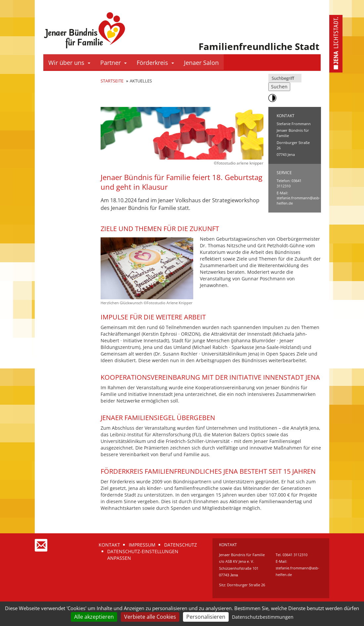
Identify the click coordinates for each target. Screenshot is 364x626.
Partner (114, 63)
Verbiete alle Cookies (150, 617)
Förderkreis (155, 63)
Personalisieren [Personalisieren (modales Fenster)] (206, 617)
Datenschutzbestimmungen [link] (263, 617)
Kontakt (109, 545)
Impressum (142, 545)
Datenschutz (181, 545)
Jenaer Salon (201, 63)
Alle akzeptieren (94, 617)
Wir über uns (69, 63)
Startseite (112, 81)
